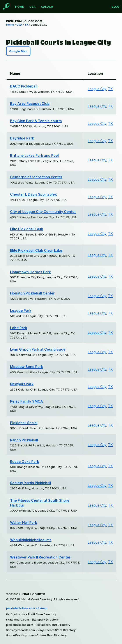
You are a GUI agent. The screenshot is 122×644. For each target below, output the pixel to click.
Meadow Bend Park (27, 367)
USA (32, 7)
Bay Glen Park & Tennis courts (36, 121)
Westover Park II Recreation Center (40, 557)
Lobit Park (19, 328)
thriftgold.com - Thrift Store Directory (31, 614)
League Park (21, 310)
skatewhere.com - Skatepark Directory (32, 619)
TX (27, 25)
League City (97, 89)
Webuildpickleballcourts (31, 540)
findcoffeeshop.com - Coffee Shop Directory (36, 635)
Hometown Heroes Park (30, 272)
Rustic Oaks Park (25, 462)
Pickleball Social (24, 423)
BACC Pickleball (24, 86)
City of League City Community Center (43, 212)
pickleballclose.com (24, 21)
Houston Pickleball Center (32, 293)
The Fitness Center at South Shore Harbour (40, 503)
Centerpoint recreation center (36, 177)
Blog (115, 7)
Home (19, 7)
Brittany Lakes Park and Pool (34, 155)
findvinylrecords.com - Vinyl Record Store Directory (41, 630)
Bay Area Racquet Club (30, 103)
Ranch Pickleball (24, 440)
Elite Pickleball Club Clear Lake (36, 250)
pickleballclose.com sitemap (27, 608)
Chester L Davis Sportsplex (33, 194)
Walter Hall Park (24, 523)
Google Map (18, 51)
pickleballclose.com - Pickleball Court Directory (38, 625)
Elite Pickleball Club (27, 229)
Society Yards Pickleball (31, 483)
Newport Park (22, 384)
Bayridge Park (22, 138)
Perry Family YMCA (27, 401)
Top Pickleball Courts (26, 594)
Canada (47, 7)
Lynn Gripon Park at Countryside (38, 349)
